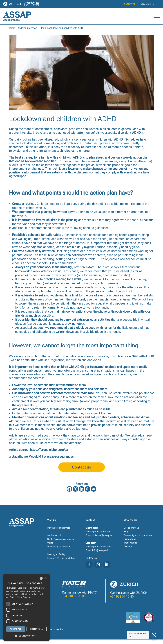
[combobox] (41, 578)
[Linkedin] (81, 493)
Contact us (81, 472)
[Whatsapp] (88, 493)
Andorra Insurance (27, 33)
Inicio (12, 33)
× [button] (45, 578)
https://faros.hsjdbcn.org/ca (49, 454)
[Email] (94, 493)
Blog (42, 33)
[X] (75, 493)
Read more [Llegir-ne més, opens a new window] (28, 597)
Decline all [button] (37, 629)
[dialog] (26, 608)
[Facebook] (69, 493)
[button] (26, 636)
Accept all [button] (16, 629)
